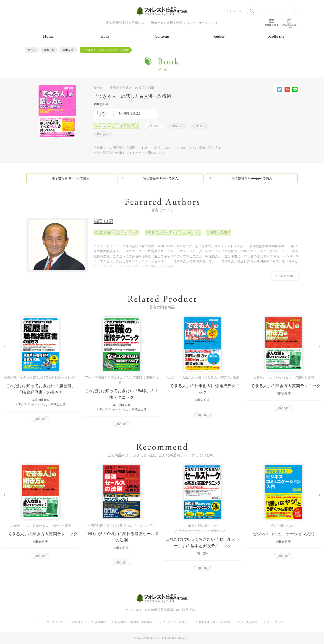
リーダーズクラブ (52, 622)
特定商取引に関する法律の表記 (134, 622)
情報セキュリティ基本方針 (215, 622)
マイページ (233, 11)
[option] (40, 369)
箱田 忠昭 (68, 50)
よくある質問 (249, 622)
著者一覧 (49, 50)
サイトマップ (275, 622)
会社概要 (100, 622)
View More (286, 276)
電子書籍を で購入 (71, 178)
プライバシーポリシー (176, 622)
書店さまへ (79, 622)
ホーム (31, 50)
